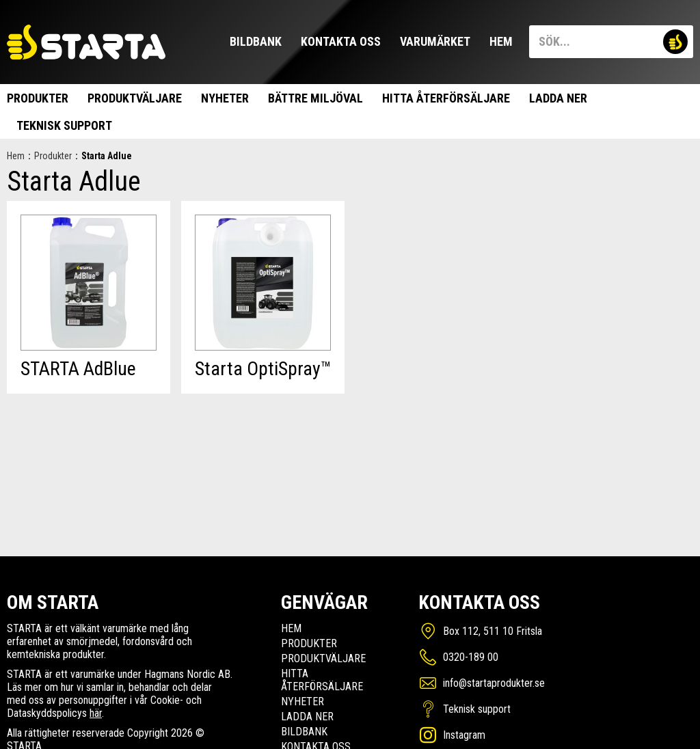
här (96, 713)
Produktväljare (135, 98)
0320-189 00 (471, 657)
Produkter (38, 98)
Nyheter (225, 98)
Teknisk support (64, 125)
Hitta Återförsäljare (446, 98)
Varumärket (435, 41)
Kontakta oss (341, 41)
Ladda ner (558, 98)
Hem (501, 41)
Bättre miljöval (315, 98)
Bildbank (256, 41)
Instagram (464, 735)
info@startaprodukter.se (494, 683)
